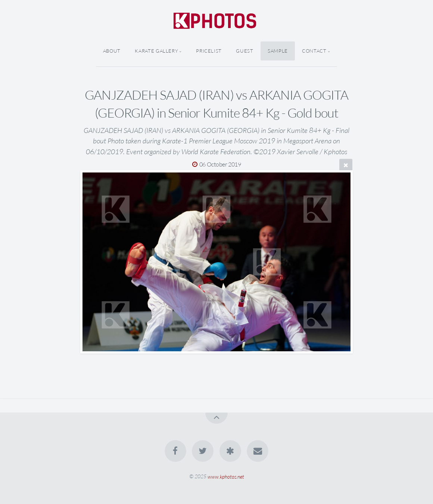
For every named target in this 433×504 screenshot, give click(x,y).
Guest (244, 51)
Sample (278, 51)
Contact (314, 51)
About (112, 51)
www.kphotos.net (226, 476)
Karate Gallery (156, 51)
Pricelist (209, 51)
